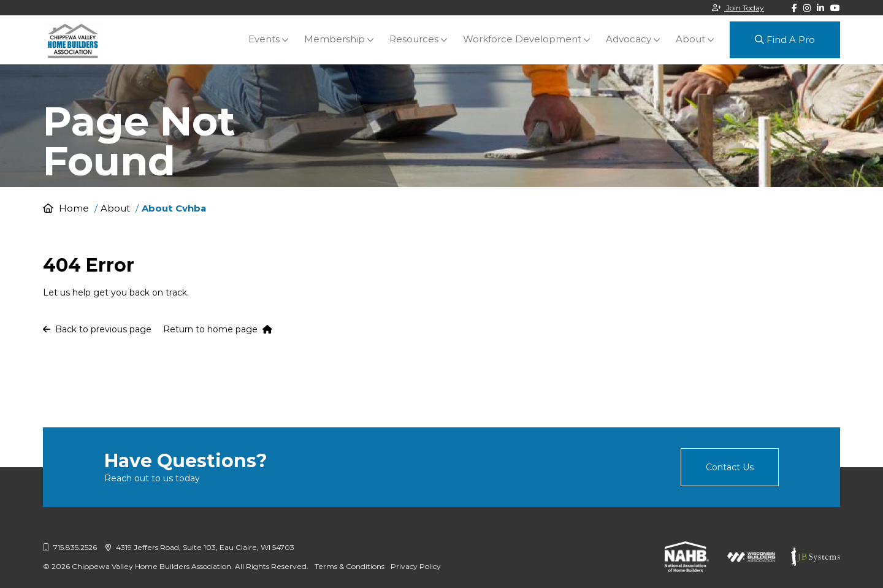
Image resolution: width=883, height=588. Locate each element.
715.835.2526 (70, 547)
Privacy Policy (416, 566)
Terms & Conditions (350, 566)
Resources (414, 39)
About (690, 39)
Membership (334, 39)
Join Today (738, 8)
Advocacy (629, 39)
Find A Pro (785, 40)
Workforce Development (522, 39)
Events (264, 39)
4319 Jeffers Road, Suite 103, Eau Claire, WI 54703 (200, 547)
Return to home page (218, 329)
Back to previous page (97, 329)
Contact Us (730, 467)
